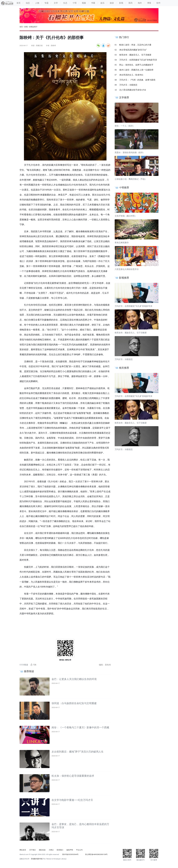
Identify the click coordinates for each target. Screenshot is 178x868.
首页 (21, 27)
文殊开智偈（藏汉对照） (126, 216)
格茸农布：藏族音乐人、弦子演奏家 (135, 55)
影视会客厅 (33, 27)
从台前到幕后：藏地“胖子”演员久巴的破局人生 (78, 752)
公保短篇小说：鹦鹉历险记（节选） (131, 179)
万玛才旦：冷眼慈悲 (128, 85)
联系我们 (60, 850)
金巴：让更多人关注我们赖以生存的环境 (74, 679)
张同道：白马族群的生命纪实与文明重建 (74, 703)
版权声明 (70, 850)
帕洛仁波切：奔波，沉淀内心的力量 (135, 45)
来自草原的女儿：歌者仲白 (131, 75)
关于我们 (33, 850)
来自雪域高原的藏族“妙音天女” (133, 50)
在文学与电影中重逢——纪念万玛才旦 (72, 800)
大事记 (51, 850)
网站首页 (23, 850)
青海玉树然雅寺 (122, 243)
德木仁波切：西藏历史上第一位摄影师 (136, 70)
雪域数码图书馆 (37, 859)
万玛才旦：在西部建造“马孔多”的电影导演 (138, 60)
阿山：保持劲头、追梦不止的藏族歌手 (136, 65)
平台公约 (79, 850)
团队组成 (42, 850)
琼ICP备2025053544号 (70, 854)
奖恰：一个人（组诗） (125, 126)
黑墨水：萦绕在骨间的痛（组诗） (130, 153)
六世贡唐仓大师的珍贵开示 (127, 269)
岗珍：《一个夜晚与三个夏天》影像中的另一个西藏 (80, 727)
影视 (26, 27)
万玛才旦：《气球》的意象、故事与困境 (137, 80)
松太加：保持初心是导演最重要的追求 (73, 776)
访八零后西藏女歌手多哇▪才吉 (133, 90)
